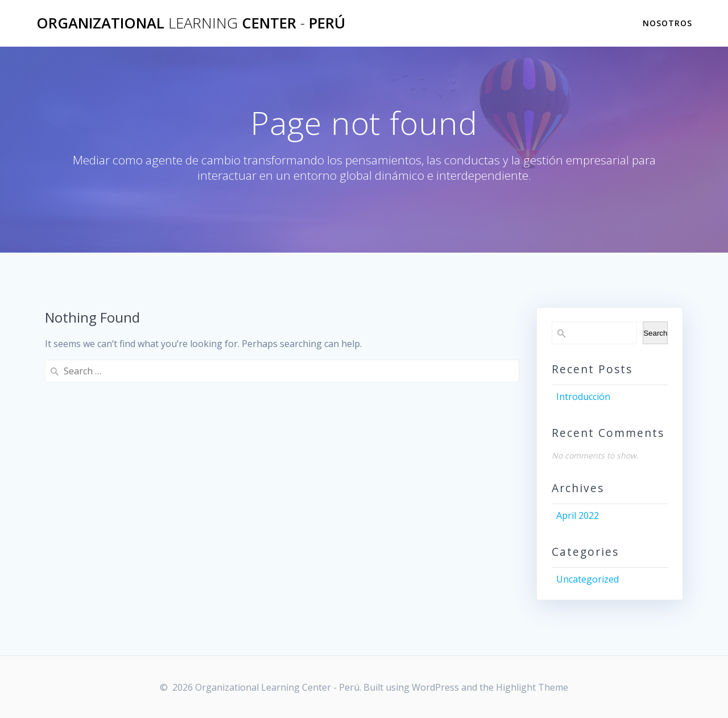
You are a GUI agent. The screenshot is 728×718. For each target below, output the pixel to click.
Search (655, 333)
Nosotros (667, 23)
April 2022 (578, 515)
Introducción (583, 397)
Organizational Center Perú (191, 23)
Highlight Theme (532, 687)
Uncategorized (588, 579)
